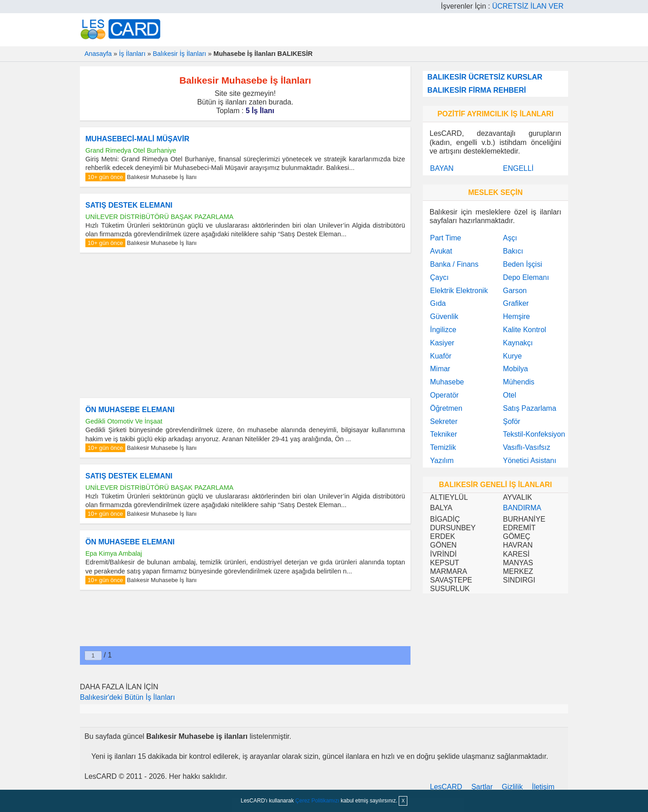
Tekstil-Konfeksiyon (534, 434)
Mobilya (515, 369)
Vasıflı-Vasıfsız (526, 447)
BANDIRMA (522, 508)
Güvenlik (444, 316)
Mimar (440, 369)
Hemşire (516, 316)
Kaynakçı (518, 343)
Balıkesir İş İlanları (179, 54)
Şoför (511, 421)
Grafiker (516, 303)
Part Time (445, 238)
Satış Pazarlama (529, 408)
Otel (509, 395)
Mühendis (518, 382)
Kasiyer (442, 343)
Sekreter (444, 421)
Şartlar (482, 787)
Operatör (444, 395)
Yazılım (442, 461)
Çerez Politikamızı (317, 801)
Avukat (441, 251)
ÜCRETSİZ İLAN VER (528, 6)
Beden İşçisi (522, 264)
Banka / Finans (454, 264)
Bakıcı (513, 251)
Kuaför (441, 356)
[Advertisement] (245, 325)
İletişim (543, 787)
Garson (514, 291)
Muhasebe (447, 382)
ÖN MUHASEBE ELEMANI (130, 410)
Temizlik (443, 447)
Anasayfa (98, 54)
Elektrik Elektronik (459, 291)
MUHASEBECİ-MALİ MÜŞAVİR (137, 139)
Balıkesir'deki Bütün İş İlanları (127, 697)
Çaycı (439, 277)
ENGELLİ (518, 168)
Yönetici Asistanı (529, 461)
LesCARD (446, 787)
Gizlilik (512, 787)
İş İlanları (132, 54)
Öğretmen (446, 408)
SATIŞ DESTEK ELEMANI (129, 205)
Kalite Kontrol (524, 330)
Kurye (512, 356)
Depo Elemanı (526, 277)
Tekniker (444, 434)
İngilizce (443, 330)
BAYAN (442, 168)
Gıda (438, 303)
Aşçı (510, 238)
